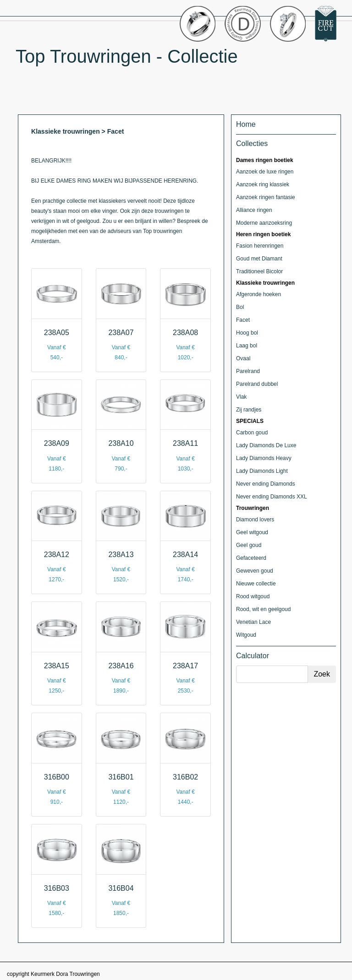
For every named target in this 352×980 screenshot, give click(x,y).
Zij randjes (249, 410)
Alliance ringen (254, 210)
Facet (243, 320)
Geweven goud (255, 571)
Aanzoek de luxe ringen (265, 172)
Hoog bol (247, 333)
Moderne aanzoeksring (264, 223)
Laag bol (247, 346)
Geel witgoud (252, 532)
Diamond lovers (255, 520)
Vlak (241, 397)
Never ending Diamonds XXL (272, 497)
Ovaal (243, 358)
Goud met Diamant (259, 259)
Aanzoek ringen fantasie (266, 197)
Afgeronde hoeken (258, 294)
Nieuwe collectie (256, 584)
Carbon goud (252, 433)
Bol (240, 307)
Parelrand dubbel (257, 384)
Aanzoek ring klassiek (263, 184)
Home (246, 124)
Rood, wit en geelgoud (263, 609)
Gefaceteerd (251, 558)
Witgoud (246, 635)
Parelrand (248, 371)
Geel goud (249, 545)
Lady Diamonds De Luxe (266, 445)
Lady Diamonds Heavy (264, 458)
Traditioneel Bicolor (259, 271)
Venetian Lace (253, 622)
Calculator (253, 656)
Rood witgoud (253, 596)
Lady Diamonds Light (262, 471)
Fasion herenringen (260, 246)
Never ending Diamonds (266, 484)
